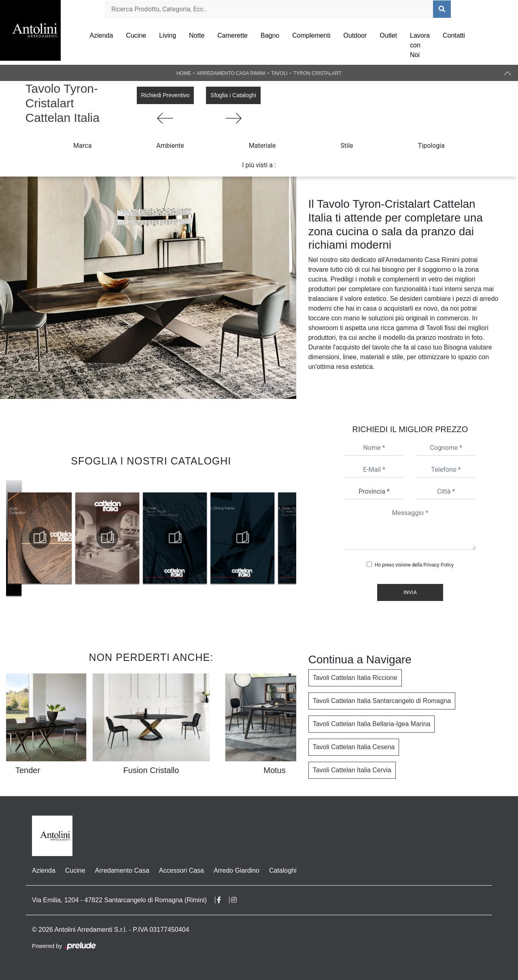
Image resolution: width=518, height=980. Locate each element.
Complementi (311, 35)
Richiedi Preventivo (166, 95)
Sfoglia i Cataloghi (233, 95)
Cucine (136, 35)
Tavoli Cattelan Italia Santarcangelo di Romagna (382, 701)
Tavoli (279, 73)
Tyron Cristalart (317, 73)
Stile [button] (347, 146)
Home (184, 73)
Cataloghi (283, 870)
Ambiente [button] (170, 146)
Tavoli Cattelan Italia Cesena (354, 747)
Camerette (232, 35)
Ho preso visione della (414, 565)
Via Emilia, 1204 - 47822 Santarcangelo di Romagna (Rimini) (119, 900)
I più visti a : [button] (259, 165)
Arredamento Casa (122, 870)
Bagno (270, 35)
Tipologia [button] (431, 146)
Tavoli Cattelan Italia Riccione (355, 678)
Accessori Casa (182, 870)
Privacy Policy (438, 565)
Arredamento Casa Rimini (231, 73)
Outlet (388, 35)
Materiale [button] (262, 146)
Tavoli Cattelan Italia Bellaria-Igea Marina (372, 724)
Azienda (102, 35)
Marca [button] (82, 146)
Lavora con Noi (420, 45)
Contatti (454, 35)
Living (168, 35)
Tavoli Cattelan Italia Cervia (352, 770)
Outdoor (355, 35)
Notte (197, 35)
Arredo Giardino (237, 870)
